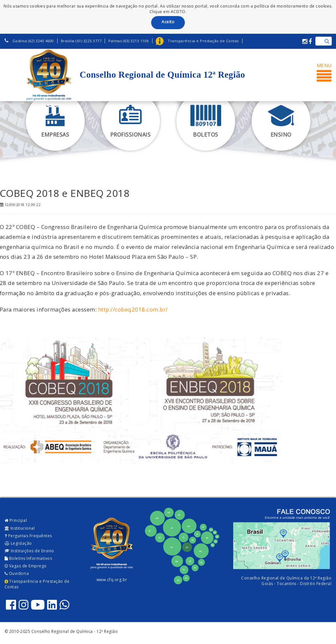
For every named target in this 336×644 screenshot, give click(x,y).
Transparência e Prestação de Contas (37, 584)
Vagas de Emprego (26, 566)
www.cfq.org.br (112, 580)
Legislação (18, 543)
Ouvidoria (17, 573)
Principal (16, 520)
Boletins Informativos (28, 558)
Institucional (20, 528)
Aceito (168, 22)
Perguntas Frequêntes (28, 536)
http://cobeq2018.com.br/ (133, 309)
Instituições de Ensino (29, 551)
